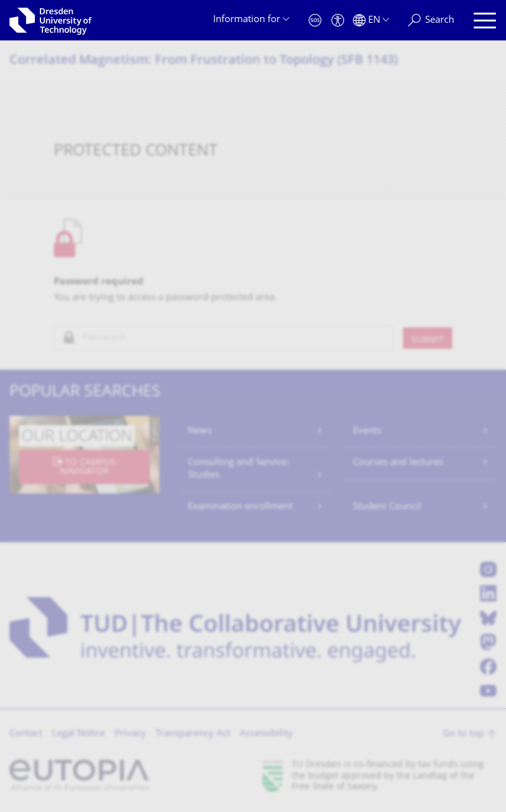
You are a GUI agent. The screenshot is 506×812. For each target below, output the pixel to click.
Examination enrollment (240, 507)
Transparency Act (193, 734)
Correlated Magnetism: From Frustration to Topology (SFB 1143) (204, 61)
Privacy (130, 734)
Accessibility (266, 734)
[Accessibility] (338, 21)
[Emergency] (315, 21)
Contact (26, 734)
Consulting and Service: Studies (238, 469)
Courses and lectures (398, 463)
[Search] (431, 21)
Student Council (387, 507)
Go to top (463, 734)
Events (367, 431)
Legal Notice (78, 734)
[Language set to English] (371, 21)
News (200, 431)
